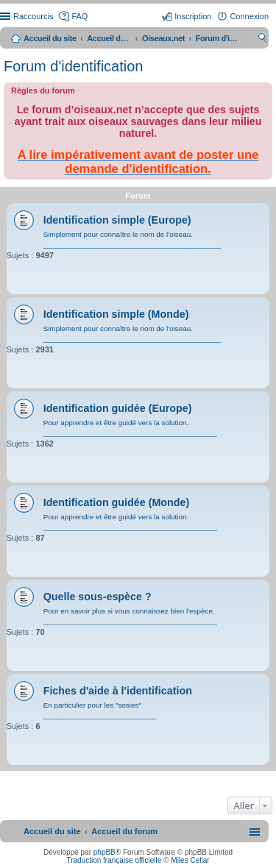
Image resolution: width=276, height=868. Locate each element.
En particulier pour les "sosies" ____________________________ (100, 710)
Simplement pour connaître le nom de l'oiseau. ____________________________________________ (132, 239)
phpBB (105, 852)
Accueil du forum (109, 38)
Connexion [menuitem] (249, 16)
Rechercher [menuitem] (263, 40)
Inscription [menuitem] (193, 16)
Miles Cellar (190, 860)
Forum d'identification (73, 66)
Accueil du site (50, 38)
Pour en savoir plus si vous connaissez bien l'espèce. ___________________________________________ (130, 616)
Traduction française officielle (114, 860)
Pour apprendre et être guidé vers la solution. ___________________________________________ (130, 428)
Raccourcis (33, 16)
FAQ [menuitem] (79, 16)
